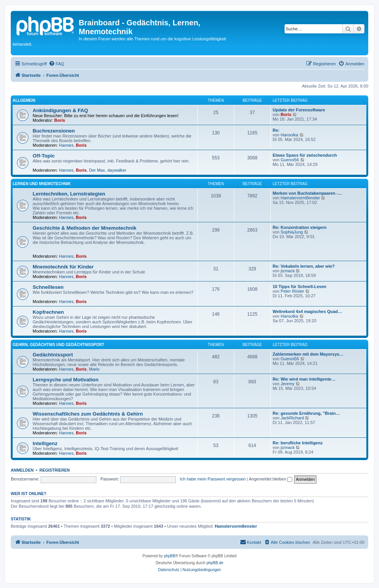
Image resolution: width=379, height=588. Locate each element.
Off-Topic (44, 156)
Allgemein (24, 100)
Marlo (94, 369)
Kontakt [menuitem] (251, 542)
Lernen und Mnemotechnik (42, 184)
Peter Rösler (292, 291)
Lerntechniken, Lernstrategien (69, 194)
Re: (276, 130)
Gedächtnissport (53, 355)
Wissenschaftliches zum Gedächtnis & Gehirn (88, 414)
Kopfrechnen (50, 312)
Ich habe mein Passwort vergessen (213, 479)
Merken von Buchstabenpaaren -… (307, 193)
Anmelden (22, 470)
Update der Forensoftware (299, 110)
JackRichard (292, 418)
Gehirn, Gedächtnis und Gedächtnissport (58, 345)
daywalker (117, 170)
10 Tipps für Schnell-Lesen (300, 287)
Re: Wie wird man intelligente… (304, 379)
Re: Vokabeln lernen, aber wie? (304, 266)
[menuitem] (56, 64)
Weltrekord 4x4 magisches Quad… (307, 311)
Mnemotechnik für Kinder (63, 267)
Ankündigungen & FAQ (60, 110)
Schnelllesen (48, 287)
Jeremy (288, 384)
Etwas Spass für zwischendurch (305, 155)
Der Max (97, 170)
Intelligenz (45, 443)
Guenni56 (290, 160)
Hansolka (290, 135)
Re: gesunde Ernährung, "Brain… (306, 413)
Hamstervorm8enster (300, 198)
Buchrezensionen (54, 131)
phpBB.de (215, 563)
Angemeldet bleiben (271, 479)
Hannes (66, 145)
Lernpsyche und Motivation (65, 380)
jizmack (288, 271)
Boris (60, 120)
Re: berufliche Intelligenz (298, 443)
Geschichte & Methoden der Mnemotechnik (84, 228)
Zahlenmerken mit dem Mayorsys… (308, 354)
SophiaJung (292, 232)
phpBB (170, 556)
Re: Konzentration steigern (300, 227)
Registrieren (55, 470)
